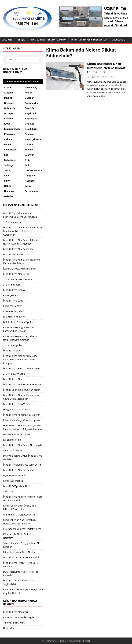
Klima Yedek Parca (13, 306)
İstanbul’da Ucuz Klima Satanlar (20, 269)
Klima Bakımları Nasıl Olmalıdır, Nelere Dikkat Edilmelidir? (106, 68)
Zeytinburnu (31, 191)
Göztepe (9, 113)
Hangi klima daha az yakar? (17, 409)
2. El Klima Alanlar (12, 222)
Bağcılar (29, 98)
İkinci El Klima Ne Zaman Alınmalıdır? (22, 557)
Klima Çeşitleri (11, 295)
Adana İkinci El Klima (14, 311)
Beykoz (8, 98)
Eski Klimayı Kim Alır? (14, 317)
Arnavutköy (31, 88)
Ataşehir (9, 93)
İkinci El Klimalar (12, 351)
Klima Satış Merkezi (13, 481)
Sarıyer (29, 186)
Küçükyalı (9, 134)
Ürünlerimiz (119, 40)
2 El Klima (8, 491)
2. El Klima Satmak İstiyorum (18, 279)
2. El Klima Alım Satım (14, 374)
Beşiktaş (29, 124)
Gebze (7, 186)
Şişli (6, 176)
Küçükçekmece (12, 129)
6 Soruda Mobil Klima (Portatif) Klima (22, 529)
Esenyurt (30, 155)
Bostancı (9, 103)
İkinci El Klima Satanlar (15, 290)
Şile (6, 155)
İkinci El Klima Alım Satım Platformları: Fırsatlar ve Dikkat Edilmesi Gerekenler (23, 231)
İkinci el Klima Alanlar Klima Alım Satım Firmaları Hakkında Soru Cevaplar (20, 359)
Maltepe (8, 139)
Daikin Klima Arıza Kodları (16, 434)
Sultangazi (10, 165)
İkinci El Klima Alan (13, 379)
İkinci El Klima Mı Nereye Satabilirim (22, 415)
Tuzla (7, 170)
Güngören (30, 176)
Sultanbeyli (10, 160)
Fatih (27, 165)
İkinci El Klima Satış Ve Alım (17, 404)
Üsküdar (9, 196)
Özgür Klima (84, 641)
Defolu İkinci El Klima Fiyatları (18, 322)
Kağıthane (30, 181)
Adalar (8, 88)
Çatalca (29, 145)
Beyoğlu (29, 134)
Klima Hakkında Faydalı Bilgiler (19, 617)
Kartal (7, 124)
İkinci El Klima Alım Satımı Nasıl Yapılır (23, 445)
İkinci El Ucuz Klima (13, 254)
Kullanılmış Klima (12, 440)
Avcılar (29, 93)
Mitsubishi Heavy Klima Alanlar (19, 552)
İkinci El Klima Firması (105, 77)
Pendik (8, 145)
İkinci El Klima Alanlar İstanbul (19, 470)
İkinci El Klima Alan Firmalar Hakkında (23, 384)
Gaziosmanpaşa (33, 170)
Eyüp (28, 160)
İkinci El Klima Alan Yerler (16, 274)
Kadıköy (8, 119)
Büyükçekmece (33, 139)
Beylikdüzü (31, 129)
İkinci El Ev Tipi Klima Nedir (17, 486)
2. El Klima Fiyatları (13, 345)
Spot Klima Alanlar (13, 450)
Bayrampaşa (31, 119)
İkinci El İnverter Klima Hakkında (48, 40)
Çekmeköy (10, 108)
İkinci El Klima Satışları (15, 301)
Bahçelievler (31, 103)
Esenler (29, 150)
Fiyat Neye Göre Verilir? (15, 475)
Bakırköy (30, 108)
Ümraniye (9, 191)
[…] (104, 96)
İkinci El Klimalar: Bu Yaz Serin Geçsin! (23, 465)
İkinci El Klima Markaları (15, 612)
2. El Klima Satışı (11, 285)
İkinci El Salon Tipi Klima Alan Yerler (22, 390)
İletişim (22, 40)
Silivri (7, 181)
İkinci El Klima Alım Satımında (18, 249)
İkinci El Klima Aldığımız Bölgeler (89, 40)
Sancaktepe (10, 150)
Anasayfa (7, 40)
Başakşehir (31, 113)
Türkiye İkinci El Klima (14, 623)
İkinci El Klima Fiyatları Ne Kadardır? (22, 368)
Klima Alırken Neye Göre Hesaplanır (22, 420)
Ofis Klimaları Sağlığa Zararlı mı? (20, 515)
